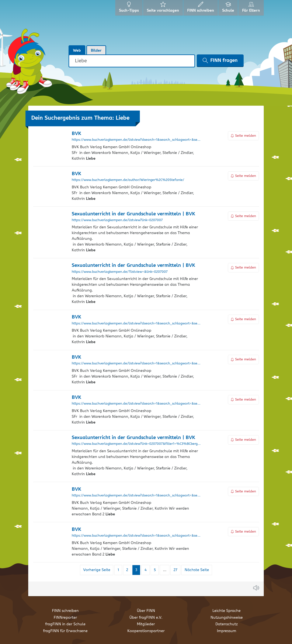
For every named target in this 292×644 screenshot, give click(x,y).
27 (177, 570)
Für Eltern (252, 9)
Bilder (96, 51)
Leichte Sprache (227, 611)
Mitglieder (146, 624)
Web (77, 51)
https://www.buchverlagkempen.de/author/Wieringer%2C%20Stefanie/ (128, 180)
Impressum (227, 631)
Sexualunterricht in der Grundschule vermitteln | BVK (133, 214)
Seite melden (243, 136)
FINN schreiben (65, 611)
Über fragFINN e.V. (146, 618)
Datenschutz (227, 624)
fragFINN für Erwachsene (65, 631)
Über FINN (146, 611)
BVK (76, 134)
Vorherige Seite (97, 570)
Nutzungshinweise (227, 618)
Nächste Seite (197, 570)
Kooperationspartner (146, 631)
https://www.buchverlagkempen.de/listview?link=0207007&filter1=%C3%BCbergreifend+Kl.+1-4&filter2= (136, 444)
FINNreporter (65, 618)
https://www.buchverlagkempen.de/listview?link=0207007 (117, 220)
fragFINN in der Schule (65, 624)
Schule (229, 9)
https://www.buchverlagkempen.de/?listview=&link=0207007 (120, 272)
